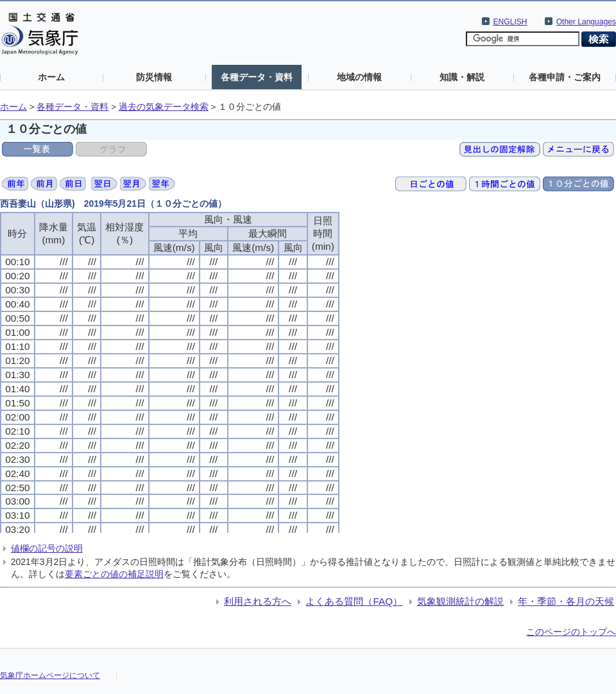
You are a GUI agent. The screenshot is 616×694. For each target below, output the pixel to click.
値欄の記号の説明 (47, 548)
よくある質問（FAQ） (354, 601)
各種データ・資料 (257, 77)
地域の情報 (359, 77)
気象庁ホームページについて (50, 675)
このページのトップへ (571, 632)
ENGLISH (510, 22)
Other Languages (586, 22)
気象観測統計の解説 (460, 601)
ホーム (51, 77)
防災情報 (154, 77)
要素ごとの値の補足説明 (114, 574)
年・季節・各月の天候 (566, 601)
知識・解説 (462, 77)
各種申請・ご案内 (565, 77)
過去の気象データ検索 (164, 107)
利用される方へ (258, 601)
